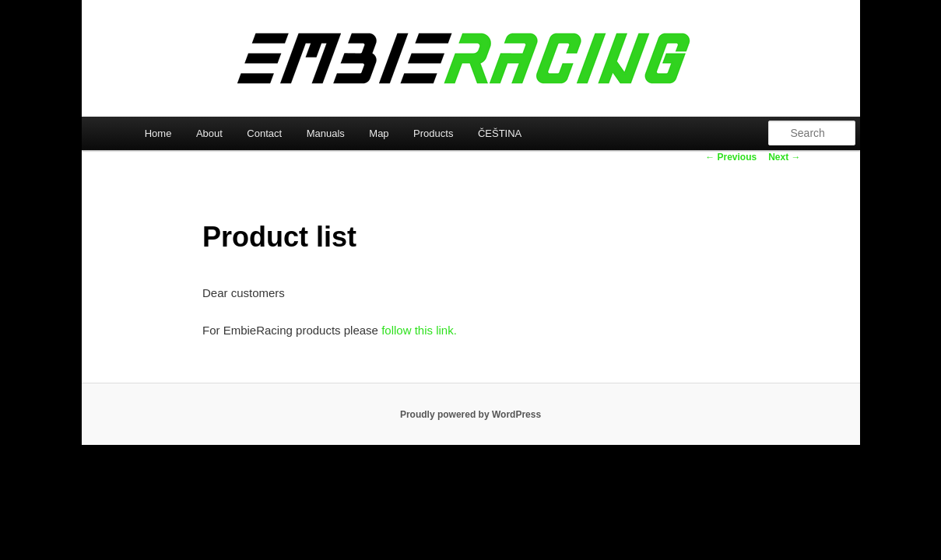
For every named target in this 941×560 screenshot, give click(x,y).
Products (433, 133)
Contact (264, 133)
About (209, 133)
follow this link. (419, 330)
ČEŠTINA (500, 133)
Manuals (326, 133)
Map (379, 133)
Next (784, 157)
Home (158, 133)
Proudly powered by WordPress (470, 415)
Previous (731, 157)
